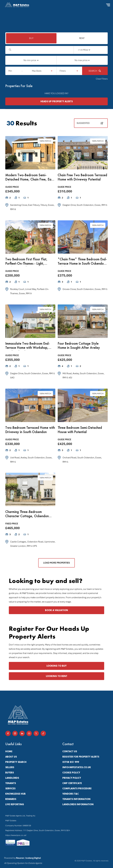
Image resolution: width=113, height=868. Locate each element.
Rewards (11, 799)
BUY (31, 38)
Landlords (12, 778)
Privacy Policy (72, 778)
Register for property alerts (81, 757)
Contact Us (70, 751)
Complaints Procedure (77, 788)
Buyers (10, 773)
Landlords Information (78, 804)
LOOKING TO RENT (57, 676)
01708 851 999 (71, 762)
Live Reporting (15, 804)
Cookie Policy (71, 773)
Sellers (10, 767)
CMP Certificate (72, 783)
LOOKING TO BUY (56, 666)
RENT (82, 38)
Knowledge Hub (15, 794)
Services (10, 788)
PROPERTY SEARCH (16, 762)
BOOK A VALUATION (56, 610)
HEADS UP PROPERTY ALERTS (57, 101)
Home (9, 751)
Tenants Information (76, 799)
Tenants (11, 783)
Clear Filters (102, 79)
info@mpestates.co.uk (77, 767)
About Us (11, 757)
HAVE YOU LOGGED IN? (56, 93)
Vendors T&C (71, 794)
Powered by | (23, 861)
